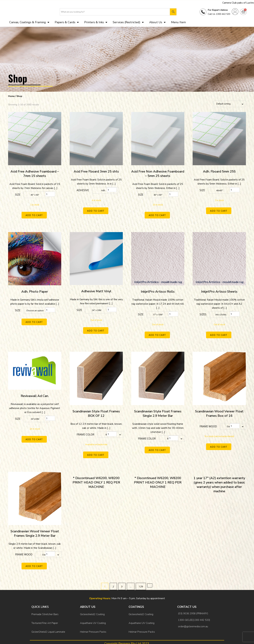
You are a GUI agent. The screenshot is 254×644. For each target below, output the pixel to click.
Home (11, 97)
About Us (157, 23)
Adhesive (83, 192)
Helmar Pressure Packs (93, 621)
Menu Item (178, 23)
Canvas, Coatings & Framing (29, 23)
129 (141, 581)
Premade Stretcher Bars (45, 607)
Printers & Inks (96, 23)
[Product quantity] (50, 195)
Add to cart (35, 216)
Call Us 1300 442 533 (219, 15)
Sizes (203, 314)
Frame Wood (208, 424)
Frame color (85, 432)
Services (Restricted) (128, 23)
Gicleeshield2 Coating (92, 607)
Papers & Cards (67, 23)
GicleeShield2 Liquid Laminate (48, 621)
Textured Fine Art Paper (45, 614)
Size (18, 196)
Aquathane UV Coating (93, 614)
